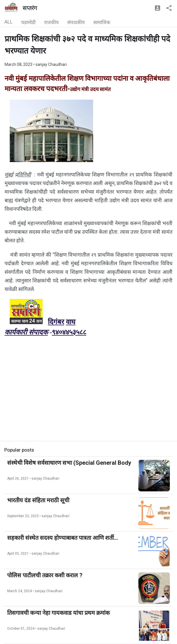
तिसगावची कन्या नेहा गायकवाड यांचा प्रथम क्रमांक (58, 613)
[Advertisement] (88, 401)
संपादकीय (76, 22)
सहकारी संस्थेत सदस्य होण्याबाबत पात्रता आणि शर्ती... (63, 538)
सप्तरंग (30, 8)
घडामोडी (28, 22)
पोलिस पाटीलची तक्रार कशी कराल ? (45, 575)
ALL (8, 22)
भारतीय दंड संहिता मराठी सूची (38, 500)
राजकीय (51, 22)
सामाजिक (102, 22)
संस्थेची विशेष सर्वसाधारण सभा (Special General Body (69, 463)
